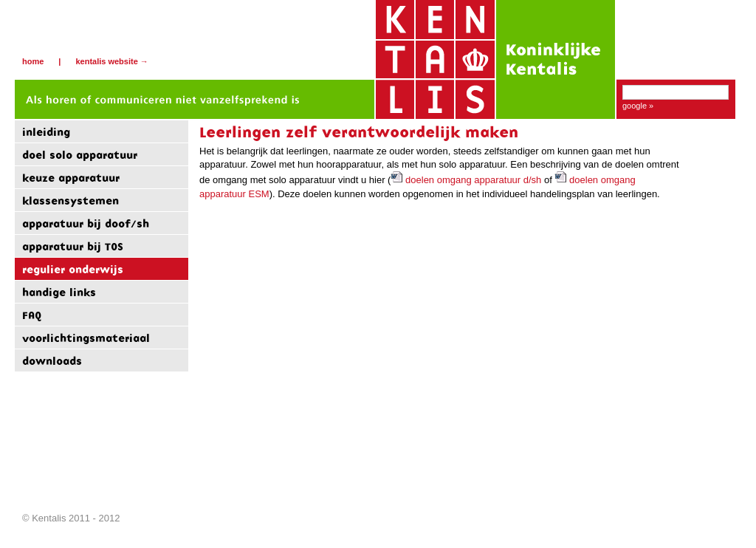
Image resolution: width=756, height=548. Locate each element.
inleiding (46, 132)
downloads (52, 361)
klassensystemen (71, 201)
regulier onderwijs (73, 269)
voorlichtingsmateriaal (86, 338)
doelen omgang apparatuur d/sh (466, 180)
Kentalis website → (111, 61)
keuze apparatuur (71, 178)
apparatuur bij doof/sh (86, 223)
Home (33, 61)
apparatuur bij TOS (73, 246)
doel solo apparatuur (80, 155)
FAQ (32, 315)
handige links (59, 292)
